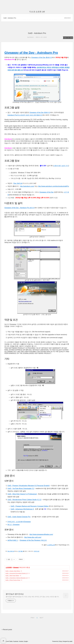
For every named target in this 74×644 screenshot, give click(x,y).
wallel (71, 641)
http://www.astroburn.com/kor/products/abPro (53, 186)
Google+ (26, 641)
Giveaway (16, 567)
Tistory (60, 641)
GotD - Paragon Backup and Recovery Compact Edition (30, 506)
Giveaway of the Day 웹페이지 (40, 112)
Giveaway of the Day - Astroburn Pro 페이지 (19, 208)
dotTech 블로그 (13, 540)
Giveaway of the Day (47, 192)
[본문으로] (37, 551)
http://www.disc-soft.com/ (33, 537)
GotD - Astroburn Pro (10, 18)
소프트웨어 (9, 567)
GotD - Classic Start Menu (13, 571)
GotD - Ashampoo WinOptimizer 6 (22, 509)
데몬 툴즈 (21, 551)
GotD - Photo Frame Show (13, 580)
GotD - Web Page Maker (12, 576)
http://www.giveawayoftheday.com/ (41, 534)
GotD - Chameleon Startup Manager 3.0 (17, 578)
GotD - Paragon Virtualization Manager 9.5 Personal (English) (29, 486)
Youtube (21, 641)
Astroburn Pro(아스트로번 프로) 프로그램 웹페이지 (25, 115)
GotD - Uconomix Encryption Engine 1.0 (17, 573)
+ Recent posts (7, 630)
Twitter (11, 641)
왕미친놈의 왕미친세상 (15, 594)
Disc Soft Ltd (18, 183)
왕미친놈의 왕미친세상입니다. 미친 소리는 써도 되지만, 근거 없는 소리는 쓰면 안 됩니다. (32, 597)
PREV (32, 617)
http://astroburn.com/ (27, 186)
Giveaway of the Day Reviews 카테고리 (33, 540)
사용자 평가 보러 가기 (61, 166)
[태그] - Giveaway (14, 525)
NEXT (41, 617)
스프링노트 (51, 545)
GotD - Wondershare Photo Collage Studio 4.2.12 (24, 500)
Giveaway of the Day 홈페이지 (42, 57)
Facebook (16, 641)
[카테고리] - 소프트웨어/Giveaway (19, 522)
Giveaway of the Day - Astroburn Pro (31, 53)
